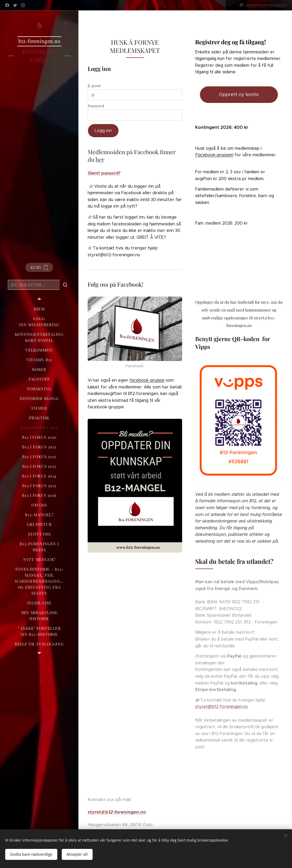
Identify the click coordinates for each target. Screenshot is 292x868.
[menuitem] (39, 309)
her (100, 160)
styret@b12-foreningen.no (266, 5)
